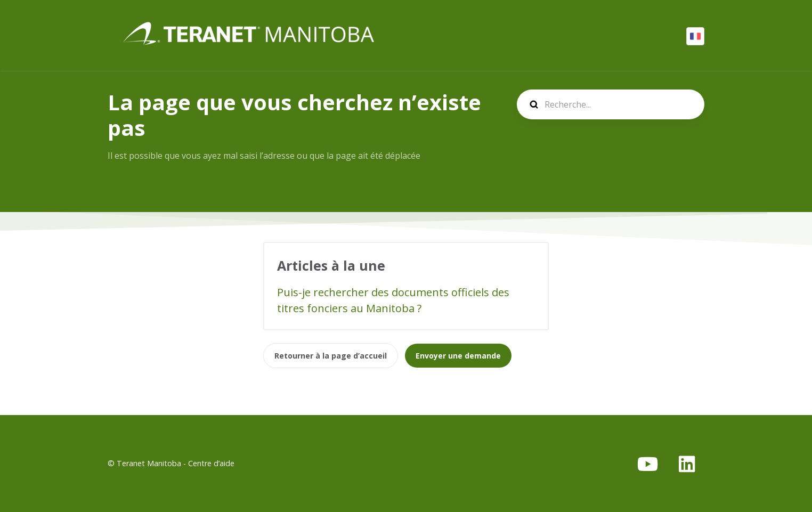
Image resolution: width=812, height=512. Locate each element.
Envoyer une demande (458, 356)
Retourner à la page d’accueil (331, 356)
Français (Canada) (695, 36)
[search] (611, 104)
